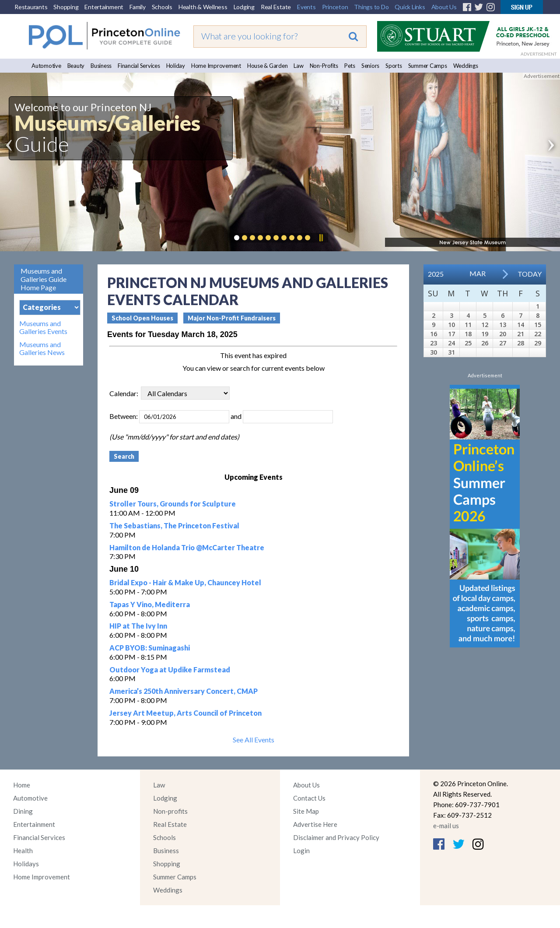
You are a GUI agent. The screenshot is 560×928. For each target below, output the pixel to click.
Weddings (466, 66)
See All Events (254, 740)
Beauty (76, 66)
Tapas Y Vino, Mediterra (150, 604)
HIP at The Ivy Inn (138, 626)
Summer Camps (428, 66)
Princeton (335, 7)
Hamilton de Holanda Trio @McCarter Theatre (187, 547)
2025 (436, 274)
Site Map (306, 811)
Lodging (244, 7)
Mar (478, 273)
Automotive (46, 66)
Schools (162, 7)
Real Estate (276, 7)
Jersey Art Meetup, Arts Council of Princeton (185, 713)
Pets (350, 66)
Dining (23, 811)
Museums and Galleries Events (43, 327)
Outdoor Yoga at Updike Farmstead (170, 670)
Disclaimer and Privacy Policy (336, 837)
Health (23, 851)
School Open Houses (142, 318)
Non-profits (170, 811)
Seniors (370, 66)
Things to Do (371, 7)
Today (530, 274)
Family (138, 7)
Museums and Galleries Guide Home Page (44, 279)
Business (101, 66)
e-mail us (446, 826)
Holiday (176, 66)
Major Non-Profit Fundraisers (232, 318)
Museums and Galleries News (42, 348)
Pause (321, 238)
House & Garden (268, 66)
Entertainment (104, 7)
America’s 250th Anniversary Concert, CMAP (184, 691)
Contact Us (309, 798)
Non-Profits (324, 66)
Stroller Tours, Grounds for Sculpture (173, 504)
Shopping (66, 7)
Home (22, 785)
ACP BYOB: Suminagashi (150, 648)
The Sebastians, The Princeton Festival (174, 526)
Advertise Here (315, 824)
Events (306, 7)
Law (298, 66)
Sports (394, 66)
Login (301, 851)
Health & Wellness (203, 7)
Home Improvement (216, 66)
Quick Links (410, 7)
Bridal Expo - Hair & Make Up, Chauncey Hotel (185, 582)
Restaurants (31, 7)
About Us (444, 7)
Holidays (26, 864)
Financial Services (139, 66)
